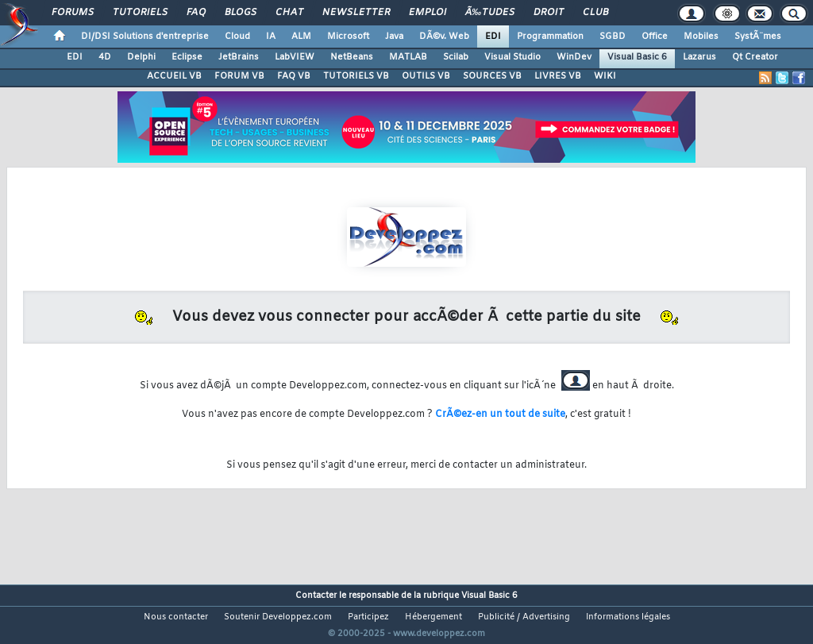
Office (655, 37)
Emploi (428, 13)
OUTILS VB (426, 76)
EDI (493, 37)
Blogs (241, 13)
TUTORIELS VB (356, 76)
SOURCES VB (492, 76)
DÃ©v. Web (444, 37)
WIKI (605, 76)
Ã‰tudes (490, 13)
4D (105, 57)
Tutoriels (140, 13)
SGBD (613, 37)
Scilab (456, 57)
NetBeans (352, 57)
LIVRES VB (558, 76)
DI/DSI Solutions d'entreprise (145, 37)
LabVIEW (295, 57)
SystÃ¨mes (758, 37)
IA (271, 37)
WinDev (574, 57)
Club (595, 13)
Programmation (550, 37)
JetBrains (239, 57)
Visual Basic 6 (637, 57)
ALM (301, 37)
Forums (73, 13)
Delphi (141, 57)
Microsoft (348, 37)
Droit (549, 13)
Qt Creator (755, 57)
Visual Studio (512, 57)
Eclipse (187, 57)
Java (394, 37)
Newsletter (356, 13)
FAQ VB (294, 76)
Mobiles (701, 37)
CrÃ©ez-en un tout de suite (500, 415)
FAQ (196, 13)
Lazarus (699, 57)
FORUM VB (239, 76)
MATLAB (408, 57)
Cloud (237, 37)
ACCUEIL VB (174, 76)
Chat (289, 13)
